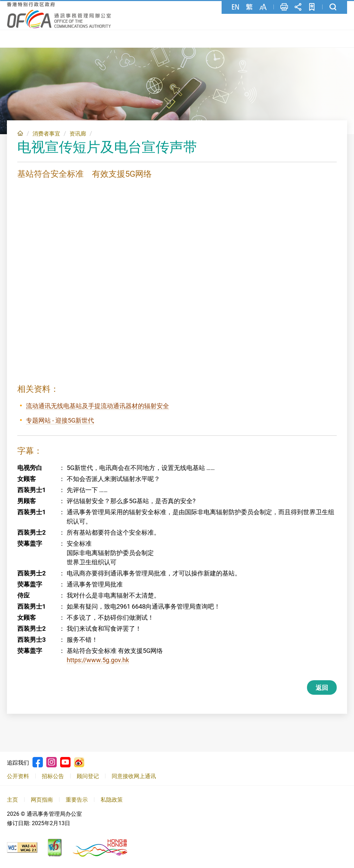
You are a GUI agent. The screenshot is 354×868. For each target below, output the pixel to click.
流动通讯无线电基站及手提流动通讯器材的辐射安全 (97, 405)
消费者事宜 (46, 133)
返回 (322, 687)
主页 (20, 132)
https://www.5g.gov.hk (98, 659)
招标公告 (53, 775)
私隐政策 (112, 799)
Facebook (38, 761)
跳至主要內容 (0, 0)
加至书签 (312, 7)
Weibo (79, 761)
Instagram (52, 761)
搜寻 (333, 7)
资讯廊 (78, 133)
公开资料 (18, 775)
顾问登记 (88, 775)
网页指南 (42, 799)
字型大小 (263, 7)
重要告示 (77, 799)
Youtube (65, 761)
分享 (298, 7)
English (235, 7)
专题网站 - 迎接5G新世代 (60, 419)
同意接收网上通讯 (134, 775)
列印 (284, 7)
